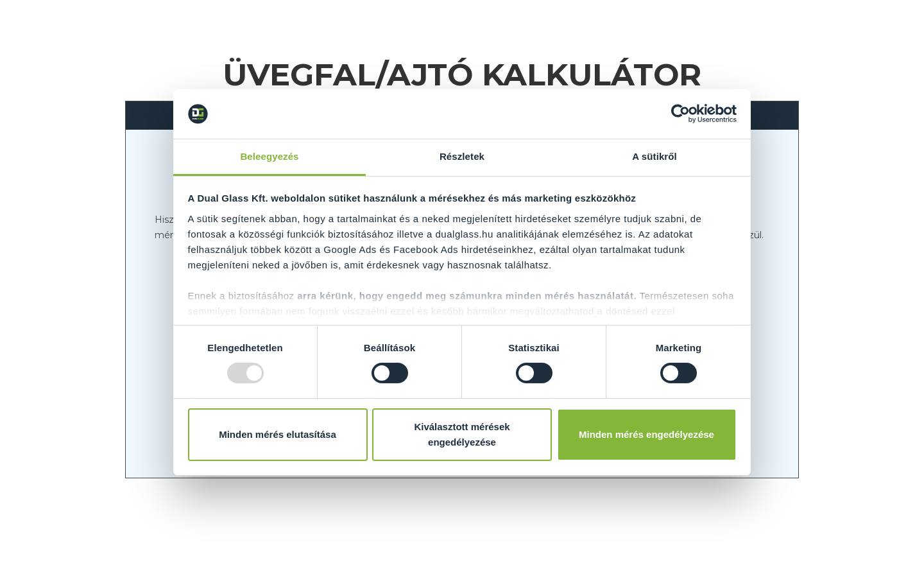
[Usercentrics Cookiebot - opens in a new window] (680, 114)
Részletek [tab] (462, 156)
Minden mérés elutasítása (278, 434)
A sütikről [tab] (654, 156)
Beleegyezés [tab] (269, 156)
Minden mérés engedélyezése (646, 434)
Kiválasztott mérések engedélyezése (462, 434)
